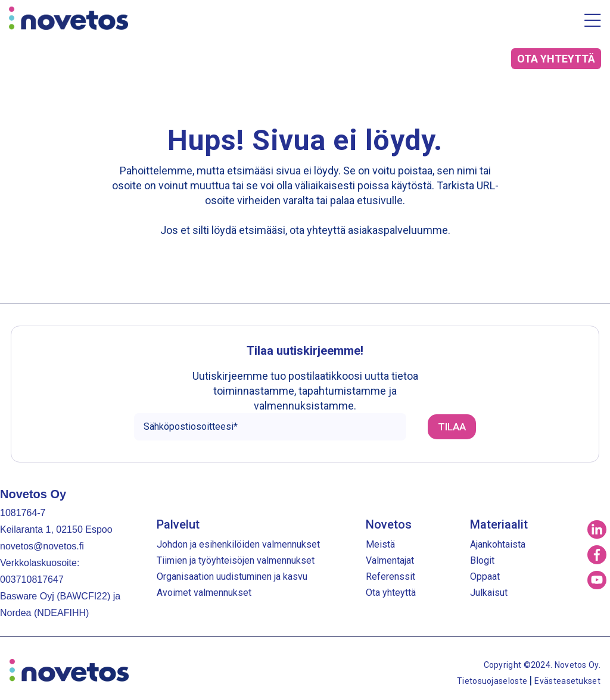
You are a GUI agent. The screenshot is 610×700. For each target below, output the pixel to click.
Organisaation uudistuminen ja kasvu (232, 576)
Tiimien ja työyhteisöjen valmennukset (236, 560)
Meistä (380, 544)
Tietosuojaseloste (493, 681)
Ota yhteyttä (391, 593)
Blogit (482, 560)
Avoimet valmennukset (204, 593)
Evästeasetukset (567, 681)
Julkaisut (489, 593)
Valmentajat (390, 560)
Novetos (389, 524)
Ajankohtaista (498, 544)
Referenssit (390, 576)
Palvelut (178, 524)
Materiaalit (499, 524)
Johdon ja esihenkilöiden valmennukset (238, 544)
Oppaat (485, 576)
